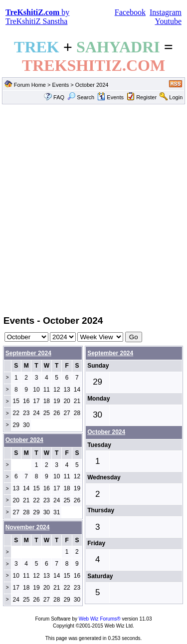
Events (61, 85)
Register (146, 97)
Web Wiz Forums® (100, 619)
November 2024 (28, 527)
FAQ (59, 97)
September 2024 (28, 353)
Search (81, 97)
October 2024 (106, 432)
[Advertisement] (93, 209)
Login (176, 97)
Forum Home (30, 85)
